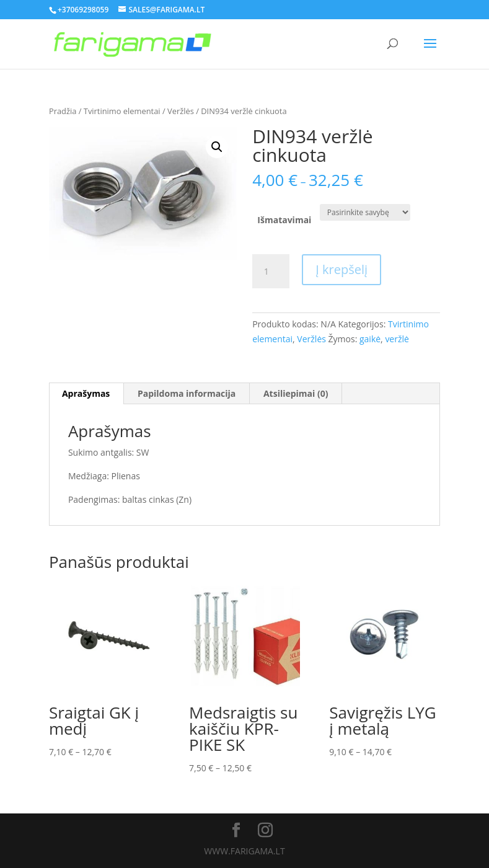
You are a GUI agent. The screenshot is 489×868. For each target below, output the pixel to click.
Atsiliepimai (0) (296, 393)
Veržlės (181, 111)
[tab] (86, 394)
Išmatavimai (284, 220)
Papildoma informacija (187, 393)
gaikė (370, 339)
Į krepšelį (341, 269)
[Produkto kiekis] (271, 272)
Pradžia (63, 111)
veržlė (397, 339)
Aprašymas (86, 393)
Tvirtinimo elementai (122, 111)
